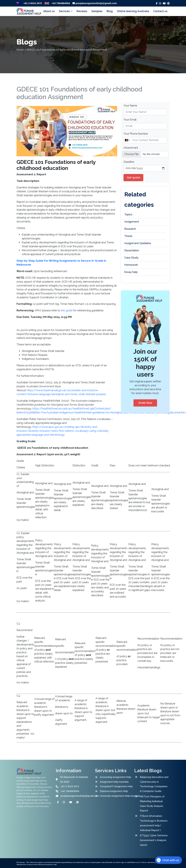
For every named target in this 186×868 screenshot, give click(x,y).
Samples (97, 11)
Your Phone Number (136, 134)
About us (49, 11)
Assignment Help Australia (114, 782)
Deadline (129, 162)
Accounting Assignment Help (116, 777)
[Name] (145, 140)
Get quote (133, 178)
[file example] (145, 154)
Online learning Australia (133, 11)
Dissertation (132, 250)
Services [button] (65, 11)
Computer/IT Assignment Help (116, 786)
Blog (110, 11)
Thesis (128, 236)
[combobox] (127, 140)
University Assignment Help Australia (118, 796)
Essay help (131, 272)
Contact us (160, 11)
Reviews (82, 11)
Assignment (132, 222)
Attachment (131, 148)
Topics (128, 214)
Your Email (130, 120)
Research (130, 229)
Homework (131, 265)
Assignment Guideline (138, 243)
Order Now (145, 403)
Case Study (131, 258)
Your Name (130, 106)
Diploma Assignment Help (114, 791)
